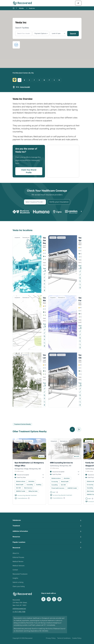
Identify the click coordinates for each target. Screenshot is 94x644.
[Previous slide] (72, 429)
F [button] (34, 80)
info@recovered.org (19, 609)
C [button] (29, 80)
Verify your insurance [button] (59, 202)
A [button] (19, 80)
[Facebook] (43, 599)
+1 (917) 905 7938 (19, 612)
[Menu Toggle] (78, 3)
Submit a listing (18, 582)
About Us (16, 553)
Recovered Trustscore (20, 574)
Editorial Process (18, 557)
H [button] (39, 80)
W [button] (59, 80)
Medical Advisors (19, 566)
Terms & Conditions (64, 638)
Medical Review (18, 561)
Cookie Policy (77, 638)
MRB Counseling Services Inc (61, 463)
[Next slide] (79, 429)
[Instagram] (49, 599)
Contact (15, 570)
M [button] (44, 80)
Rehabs (21, 8)
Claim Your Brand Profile (29, 171)
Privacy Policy (51, 638)
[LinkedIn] (59, 599)
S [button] (54, 80)
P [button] (49, 80)
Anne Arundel (25, 87)
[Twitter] (54, 599)
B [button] (24, 80)
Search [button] (73, 34)
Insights (15, 578)
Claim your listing (19, 586)
